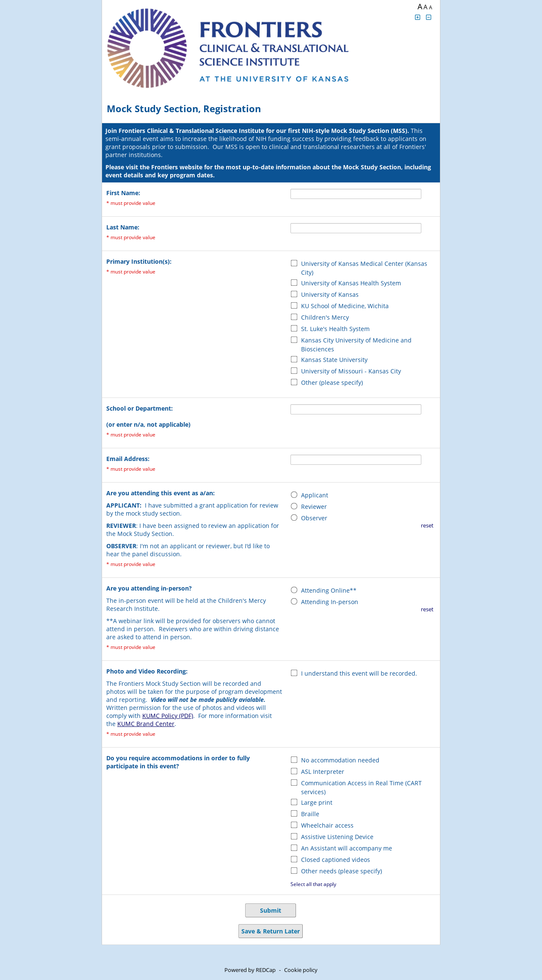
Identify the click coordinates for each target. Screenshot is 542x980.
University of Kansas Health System (351, 283)
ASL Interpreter (323, 772)
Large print (317, 802)
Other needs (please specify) (342, 871)
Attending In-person (330, 602)
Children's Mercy (325, 317)
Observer (314, 518)
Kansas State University (334, 360)
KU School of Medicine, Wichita (345, 306)
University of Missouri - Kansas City (351, 371)
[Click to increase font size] (418, 17)
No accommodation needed (340, 760)
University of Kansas (330, 294)
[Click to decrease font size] (429, 17)
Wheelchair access (327, 825)
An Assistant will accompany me (347, 848)
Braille (310, 814)
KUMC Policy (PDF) (168, 716)
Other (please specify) (332, 382)
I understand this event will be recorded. (359, 673)
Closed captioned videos (336, 860)
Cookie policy (301, 970)
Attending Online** (329, 590)
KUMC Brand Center (146, 724)
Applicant (315, 495)
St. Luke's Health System (335, 329)
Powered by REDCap (250, 970)
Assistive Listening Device (337, 837)
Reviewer (314, 507)
